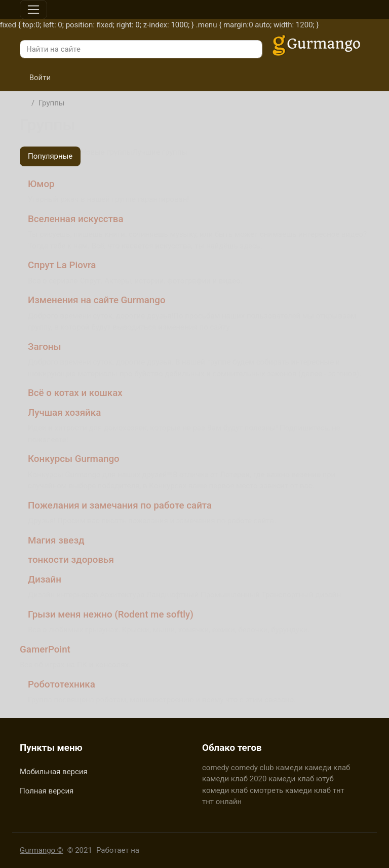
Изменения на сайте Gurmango (97, 300)
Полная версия (47, 791)
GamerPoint (45, 649)
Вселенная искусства (76, 219)
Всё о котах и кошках (75, 393)
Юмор (41, 184)
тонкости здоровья (71, 560)
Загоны (45, 347)
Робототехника (62, 684)
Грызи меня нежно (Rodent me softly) (111, 614)
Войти (35, 78)
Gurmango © (42, 850)
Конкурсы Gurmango (74, 459)
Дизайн (45, 580)
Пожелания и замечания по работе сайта (120, 505)
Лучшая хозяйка (64, 413)
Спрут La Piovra (62, 265)
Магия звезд (56, 540)
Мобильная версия (54, 772)
